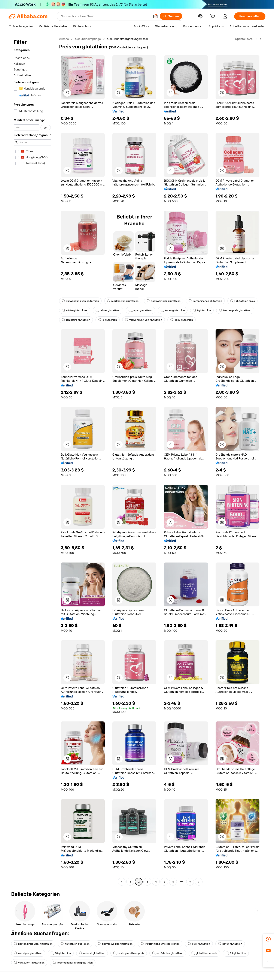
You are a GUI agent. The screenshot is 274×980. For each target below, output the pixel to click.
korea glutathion (173, 310)
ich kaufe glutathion (76, 320)
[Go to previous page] (122, 882)
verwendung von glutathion (80, 301)
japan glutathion (140, 310)
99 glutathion (236, 953)
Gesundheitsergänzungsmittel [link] (127, 39)
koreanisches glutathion (205, 301)
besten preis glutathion (235, 310)
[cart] (213, 17)
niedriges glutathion (28, 953)
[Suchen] (171, 16)
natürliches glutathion (168, 953)
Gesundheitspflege (88, 39)
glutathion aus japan (75, 944)
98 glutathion (61, 953)
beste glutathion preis (129, 953)
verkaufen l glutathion (29, 963)
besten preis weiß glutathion (33, 944)
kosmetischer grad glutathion (73, 963)
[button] (155, 16)
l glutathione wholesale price (160, 944)
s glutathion (108, 320)
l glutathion (202, 310)
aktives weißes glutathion (115, 944)
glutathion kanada (204, 953)
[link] (268, 939)
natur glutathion (230, 944)
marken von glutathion (123, 301)
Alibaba (64, 39)
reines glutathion (108, 310)
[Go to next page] (199, 882)
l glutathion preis (242, 301)
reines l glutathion (92, 953)
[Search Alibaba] (105, 16)
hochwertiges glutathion (164, 301)
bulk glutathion (199, 944)
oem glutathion (182, 320)
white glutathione (75, 310)
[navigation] (33, 461)
